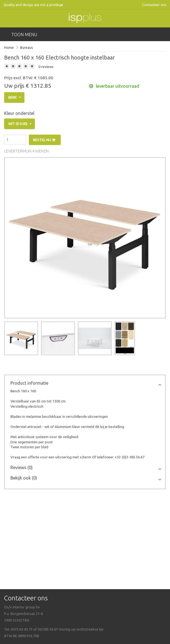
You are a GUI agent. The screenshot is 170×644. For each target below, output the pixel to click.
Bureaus (27, 47)
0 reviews (46, 67)
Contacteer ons (154, 5)
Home (9, 47)
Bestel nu (44, 140)
